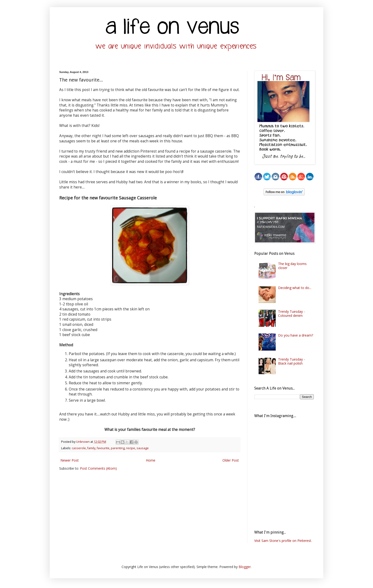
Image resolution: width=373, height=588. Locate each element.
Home (151, 460)
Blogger (245, 567)
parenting (118, 448)
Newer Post (70, 460)
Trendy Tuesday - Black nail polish (292, 361)
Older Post (231, 460)
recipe (131, 448)
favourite (103, 448)
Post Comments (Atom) (98, 468)
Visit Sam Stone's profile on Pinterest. (283, 541)
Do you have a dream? (296, 335)
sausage (143, 448)
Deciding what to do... (295, 288)
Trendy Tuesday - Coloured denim (292, 313)
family (91, 448)
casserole (79, 448)
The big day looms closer (292, 266)
